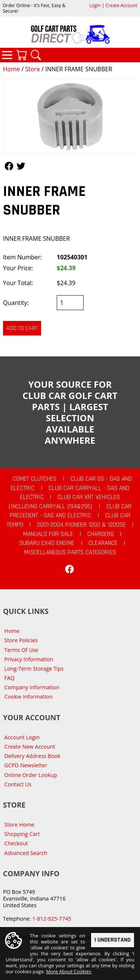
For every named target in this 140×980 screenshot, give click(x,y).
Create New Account (30, 747)
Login (95, 5)
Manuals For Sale (48, 534)
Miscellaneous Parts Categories (70, 552)
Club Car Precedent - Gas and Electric (71, 511)
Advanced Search (26, 853)
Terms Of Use (21, 650)
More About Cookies (69, 971)
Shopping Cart (22, 834)
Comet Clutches (35, 479)
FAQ (10, 678)
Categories (7, 55)
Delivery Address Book (32, 756)
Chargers (101, 534)
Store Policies (21, 640)
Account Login (22, 737)
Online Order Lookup (31, 775)
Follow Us (9, 166)
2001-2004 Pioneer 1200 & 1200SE (81, 525)
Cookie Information (29, 697)
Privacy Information (29, 659)
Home (11, 69)
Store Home (19, 825)
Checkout (16, 843)
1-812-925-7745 (52, 919)
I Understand (113, 940)
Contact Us (18, 784)
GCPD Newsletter (26, 765)
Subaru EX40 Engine (47, 543)
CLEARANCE (103, 543)
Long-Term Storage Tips (34, 669)
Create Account (122, 5)
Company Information (32, 687)
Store (32, 69)
